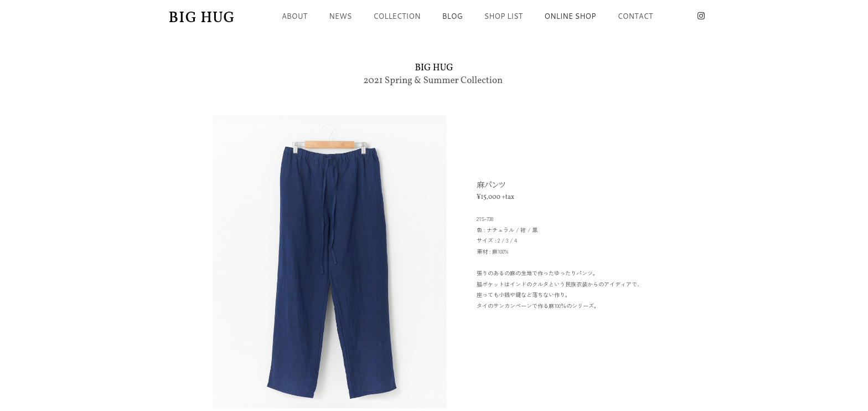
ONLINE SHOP (570, 16)
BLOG (453, 16)
